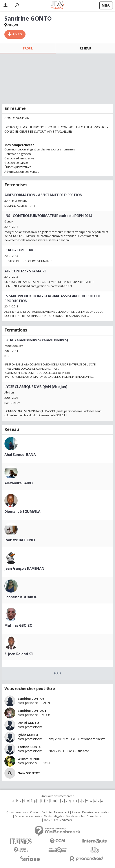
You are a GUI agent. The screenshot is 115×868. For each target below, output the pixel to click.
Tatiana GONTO (30, 747)
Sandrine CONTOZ (31, 699)
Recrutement (61, 812)
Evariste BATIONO (20, 540)
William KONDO (29, 759)
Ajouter (17, 34)
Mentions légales (54, 816)
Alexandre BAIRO (19, 483)
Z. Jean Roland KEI (19, 654)
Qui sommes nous (17, 812)
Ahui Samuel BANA (20, 455)
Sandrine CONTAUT (32, 711)
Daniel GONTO (28, 723)
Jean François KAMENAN (24, 568)
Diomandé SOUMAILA (22, 512)
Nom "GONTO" (29, 773)
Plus (57, 673)
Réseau (85, 48)
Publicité (47, 812)
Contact (35, 812)
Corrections (94, 816)
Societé (76, 812)
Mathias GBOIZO (18, 625)
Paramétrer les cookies (28, 816)
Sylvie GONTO (28, 735)
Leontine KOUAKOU (21, 597)
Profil (28, 48)
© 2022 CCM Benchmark (58, 820)
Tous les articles (75, 816)
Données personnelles (95, 812)
